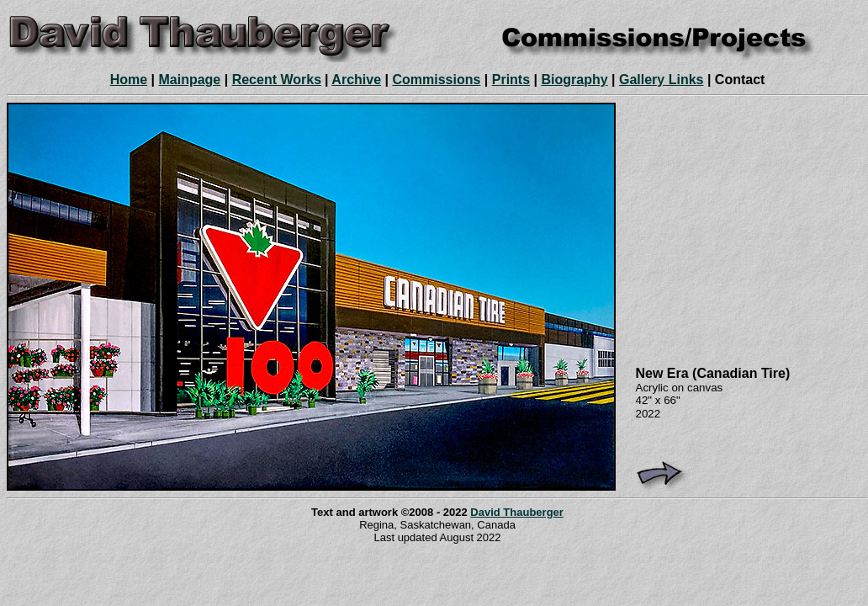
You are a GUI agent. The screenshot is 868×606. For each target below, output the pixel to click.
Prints (511, 80)
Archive (356, 80)
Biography (574, 80)
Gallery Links (662, 80)
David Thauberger (517, 512)
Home (129, 80)
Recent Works (277, 80)
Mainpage (189, 80)
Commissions (436, 80)
